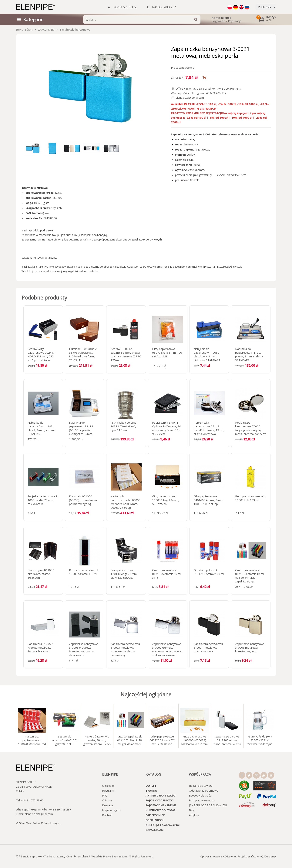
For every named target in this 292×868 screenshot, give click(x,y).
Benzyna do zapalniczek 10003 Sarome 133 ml (84, 572)
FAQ (105, 795)
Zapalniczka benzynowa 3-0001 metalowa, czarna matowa (208, 648)
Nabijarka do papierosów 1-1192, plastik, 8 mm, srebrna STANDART (249, 354)
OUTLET (151, 786)
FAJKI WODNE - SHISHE (161, 805)
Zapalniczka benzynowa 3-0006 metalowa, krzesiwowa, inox (250, 648)
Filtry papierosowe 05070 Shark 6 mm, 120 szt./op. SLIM (167, 353)
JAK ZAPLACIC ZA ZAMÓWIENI (208, 805)
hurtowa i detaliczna (45, 258)
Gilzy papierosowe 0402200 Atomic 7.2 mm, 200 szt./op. (162, 740)
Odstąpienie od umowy (203, 790)
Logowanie (218, 21)
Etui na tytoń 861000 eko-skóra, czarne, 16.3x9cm (41, 574)
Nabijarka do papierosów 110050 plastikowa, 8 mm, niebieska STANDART (207, 354)
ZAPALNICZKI (46, 30)
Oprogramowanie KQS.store (218, 856)
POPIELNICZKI (155, 820)
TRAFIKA (151, 790)
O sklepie (108, 786)
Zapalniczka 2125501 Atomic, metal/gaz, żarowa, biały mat (41, 648)
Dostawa (108, 805)
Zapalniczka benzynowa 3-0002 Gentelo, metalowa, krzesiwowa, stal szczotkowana (167, 649)
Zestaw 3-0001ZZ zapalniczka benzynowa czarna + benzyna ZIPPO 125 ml (126, 354)
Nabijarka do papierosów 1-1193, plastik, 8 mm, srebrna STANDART (42, 428)
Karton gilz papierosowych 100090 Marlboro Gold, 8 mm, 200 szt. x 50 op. (125, 502)
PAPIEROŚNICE (155, 815)
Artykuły (194, 815)
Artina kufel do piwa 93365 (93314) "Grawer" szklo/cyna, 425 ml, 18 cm (260, 740)
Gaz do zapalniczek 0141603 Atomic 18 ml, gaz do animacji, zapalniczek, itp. (250, 576)
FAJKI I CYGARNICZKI (159, 800)
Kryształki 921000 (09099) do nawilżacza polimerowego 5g (83, 500)
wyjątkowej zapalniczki (68, 267)
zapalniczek (49, 271)
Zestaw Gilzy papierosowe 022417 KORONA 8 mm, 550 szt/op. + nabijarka (41, 354)
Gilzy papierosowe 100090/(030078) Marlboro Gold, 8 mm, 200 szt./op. (195, 740)
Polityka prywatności (202, 800)
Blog (192, 810)
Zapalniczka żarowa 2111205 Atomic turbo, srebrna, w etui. (227, 740)
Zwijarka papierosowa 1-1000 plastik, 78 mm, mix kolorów (43, 500)
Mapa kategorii (111, 810)
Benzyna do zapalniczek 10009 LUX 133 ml (250, 498)
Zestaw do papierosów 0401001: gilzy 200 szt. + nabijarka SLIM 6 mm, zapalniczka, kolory (65, 740)
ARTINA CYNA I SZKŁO (160, 795)
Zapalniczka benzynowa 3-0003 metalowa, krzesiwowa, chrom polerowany (125, 649)
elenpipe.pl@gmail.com (190, 98)
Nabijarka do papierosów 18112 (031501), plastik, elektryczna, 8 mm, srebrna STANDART (81, 430)
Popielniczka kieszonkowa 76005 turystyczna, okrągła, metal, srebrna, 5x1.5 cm (251, 428)
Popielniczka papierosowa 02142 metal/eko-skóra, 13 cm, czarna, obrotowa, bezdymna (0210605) (209, 430)
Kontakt (107, 815)
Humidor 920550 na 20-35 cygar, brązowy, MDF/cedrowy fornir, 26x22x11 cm (84, 354)
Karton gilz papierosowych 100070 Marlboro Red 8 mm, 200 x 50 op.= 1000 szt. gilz (32, 740)
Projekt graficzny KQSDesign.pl (257, 856)
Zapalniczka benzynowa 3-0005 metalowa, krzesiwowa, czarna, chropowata (84, 649)
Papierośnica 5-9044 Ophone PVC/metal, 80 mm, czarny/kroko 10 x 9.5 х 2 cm (166, 428)
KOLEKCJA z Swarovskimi (162, 825)
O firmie (107, 800)
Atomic (189, 68)
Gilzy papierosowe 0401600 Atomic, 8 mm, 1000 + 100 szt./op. (209, 500)
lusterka (94, 271)
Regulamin (109, 790)
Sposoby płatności (200, 795)
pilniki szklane (79, 271)
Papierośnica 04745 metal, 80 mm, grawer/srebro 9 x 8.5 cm (97, 740)
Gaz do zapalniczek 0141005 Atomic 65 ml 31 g (166, 574)
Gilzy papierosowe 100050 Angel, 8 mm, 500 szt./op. (165, 500)
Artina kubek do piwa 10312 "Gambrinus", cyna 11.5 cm (123, 426)
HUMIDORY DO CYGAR (161, 810)
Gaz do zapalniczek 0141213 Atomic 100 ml (209, 572)
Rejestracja (235, 21)
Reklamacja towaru (201, 786)
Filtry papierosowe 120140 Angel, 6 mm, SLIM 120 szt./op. (124, 574)
